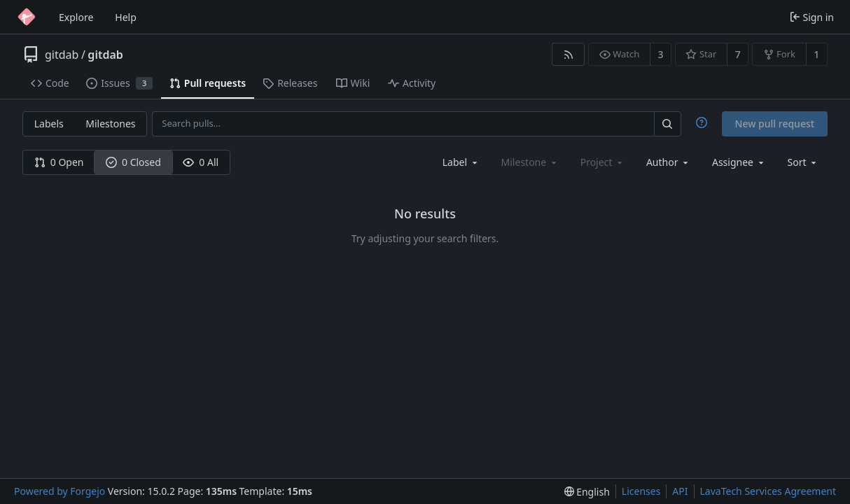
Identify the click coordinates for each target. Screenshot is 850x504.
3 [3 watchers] (661, 54)
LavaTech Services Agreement (768, 491)
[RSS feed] (568, 54)
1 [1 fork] (816, 54)
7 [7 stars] (738, 54)
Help (126, 17)
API (680, 491)
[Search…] (667, 124)
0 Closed (133, 162)
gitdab (62, 55)
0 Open (59, 162)
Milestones (110, 124)
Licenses (641, 491)
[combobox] (461, 162)
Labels (49, 124)
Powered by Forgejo (60, 491)
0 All (201, 162)
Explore (76, 17)
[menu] (803, 162)
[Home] (27, 17)
